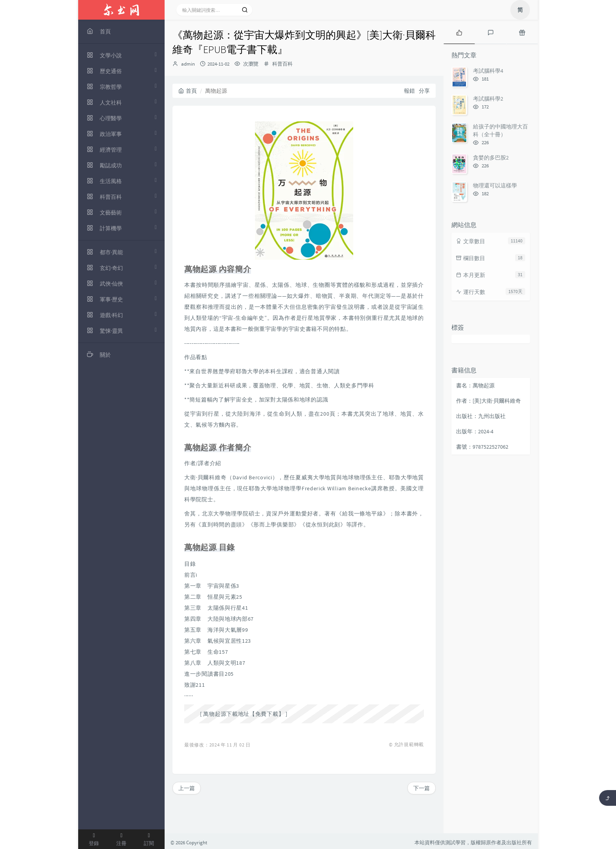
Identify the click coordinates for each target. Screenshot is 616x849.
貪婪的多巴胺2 (491, 158)
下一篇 (422, 788)
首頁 (188, 91)
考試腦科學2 (488, 99)
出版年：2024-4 (475, 431)
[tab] (459, 32)
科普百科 (282, 64)
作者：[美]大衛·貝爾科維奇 (489, 401)
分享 (424, 91)
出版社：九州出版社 (481, 416)
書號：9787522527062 (482, 447)
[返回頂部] (608, 798)
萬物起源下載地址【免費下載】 (244, 714)
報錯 (409, 91)
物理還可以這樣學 (495, 185)
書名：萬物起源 (475, 385)
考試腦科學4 (488, 71)
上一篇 (187, 788)
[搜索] (245, 10)
